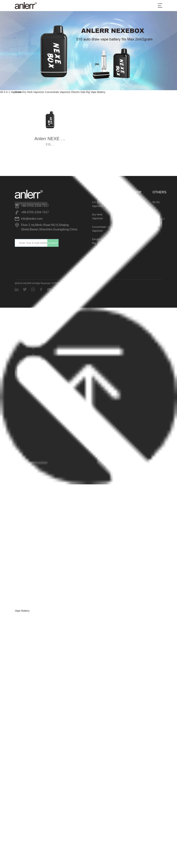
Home (18, 92)
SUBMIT (53, 243)
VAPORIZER (22, 351)
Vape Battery (22, 611)
